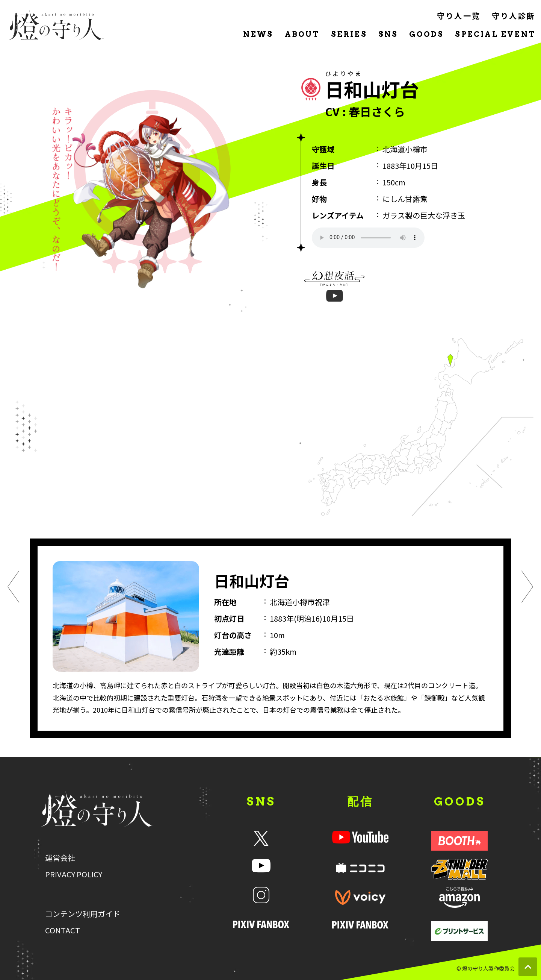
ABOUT (302, 34)
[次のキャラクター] (527, 588)
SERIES (349, 34)
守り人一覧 (459, 16)
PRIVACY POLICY (74, 874)
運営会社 (60, 858)
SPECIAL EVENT (495, 34)
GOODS (426, 34)
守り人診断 (514, 16)
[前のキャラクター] (14, 588)
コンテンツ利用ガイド (83, 914)
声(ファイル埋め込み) (368, 238)
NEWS (258, 34)
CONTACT (63, 930)
